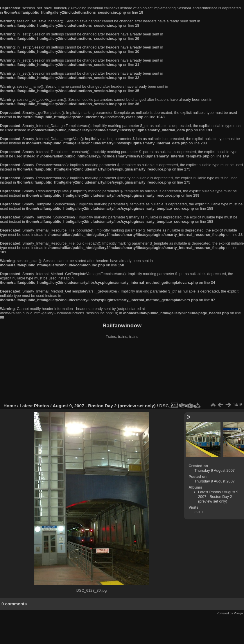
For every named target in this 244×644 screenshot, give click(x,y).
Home (10, 406)
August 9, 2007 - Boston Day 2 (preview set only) (104, 406)
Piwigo (238, 613)
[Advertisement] (122, 372)
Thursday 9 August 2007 (215, 470)
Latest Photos (35, 406)
